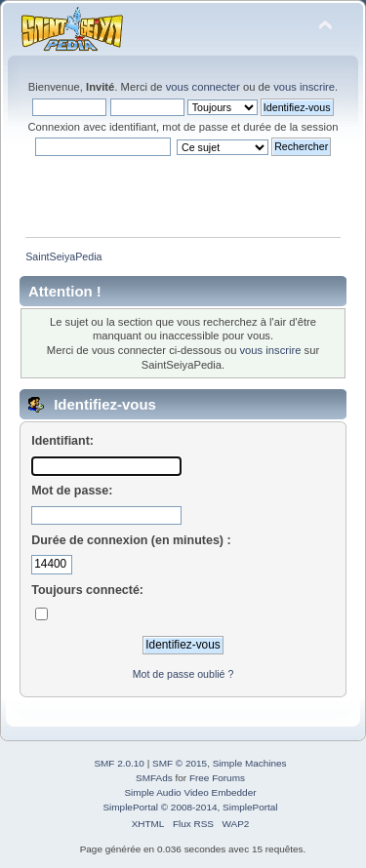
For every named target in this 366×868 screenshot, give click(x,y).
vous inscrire (304, 87)
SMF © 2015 (180, 763)
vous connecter (203, 87)
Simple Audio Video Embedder (190, 792)
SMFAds (154, 778)
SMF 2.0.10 (119, 763)
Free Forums (217, 778)
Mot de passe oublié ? (183, 674)
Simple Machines (250, 763)
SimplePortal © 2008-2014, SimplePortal (190, 807)
